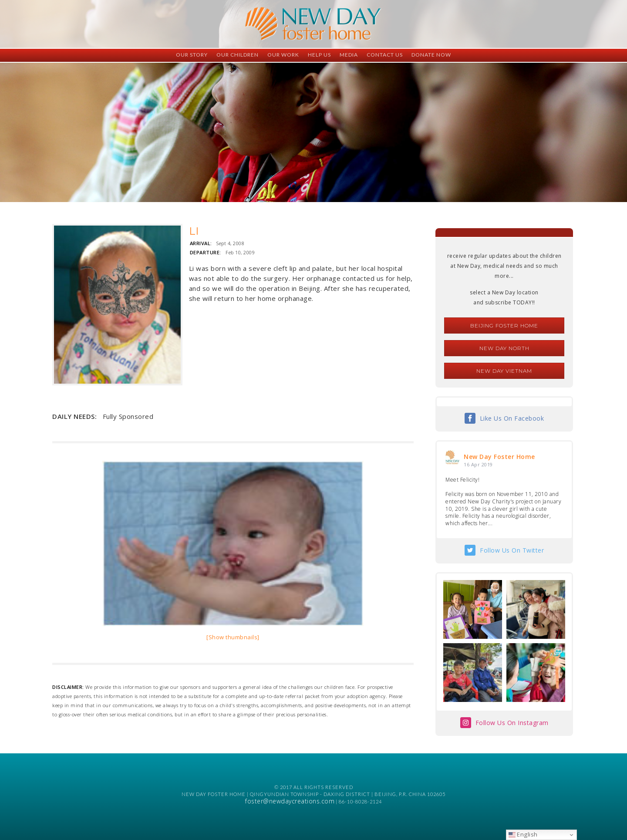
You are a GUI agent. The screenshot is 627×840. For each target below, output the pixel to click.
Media (349, 55)
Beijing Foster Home (504, 326)
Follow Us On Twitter (512, 550)
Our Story (192, 55)
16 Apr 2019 (478, 464)
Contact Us (385, 55)
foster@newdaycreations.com (290, 801)
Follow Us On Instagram (512, 723)
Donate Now (431, 55)
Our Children (238, 55)
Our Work (283, 55)
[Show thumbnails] (233, 637)
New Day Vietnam (504, 371)
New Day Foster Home (499, 457)
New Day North (504, 348)
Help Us (319, 55)
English (523, 834)
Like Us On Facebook (512, 418)
